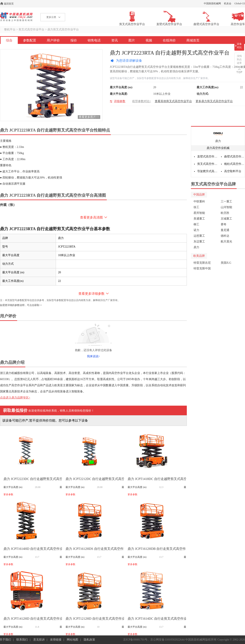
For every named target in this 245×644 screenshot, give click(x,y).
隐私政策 (89, 640)
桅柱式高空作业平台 (235, 164)
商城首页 (193, 40)
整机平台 (10, 30)
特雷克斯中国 (202, 268)
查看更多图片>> (89, 117)
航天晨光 (226, 242)
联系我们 (22, 640)
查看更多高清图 (91, 217)
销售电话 (94, 40)
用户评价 (53, 40)
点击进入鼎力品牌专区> (15, 398)
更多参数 (8, 494)
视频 (149, 40)
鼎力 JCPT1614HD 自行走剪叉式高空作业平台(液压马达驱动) (47, 549)
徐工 (196, 207)
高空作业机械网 (16, 17)
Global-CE (240, 3)
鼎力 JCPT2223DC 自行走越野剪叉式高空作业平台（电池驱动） (49, 479)
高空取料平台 (233, 171)
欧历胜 (225, 213)
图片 (132, 40)
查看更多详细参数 (91, 294)
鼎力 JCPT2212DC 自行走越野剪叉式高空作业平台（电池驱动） (111, 479)
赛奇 (224, 224)
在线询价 (169, 40)
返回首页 (9, 4)
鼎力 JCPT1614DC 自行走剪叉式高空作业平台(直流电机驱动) (171, 619)
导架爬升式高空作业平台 (208, 171)
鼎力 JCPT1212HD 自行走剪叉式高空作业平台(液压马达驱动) (109, 619)
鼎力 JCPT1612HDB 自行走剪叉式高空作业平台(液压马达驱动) (173, 549)
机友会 (228, 3)
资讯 (115, 40)
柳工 (196, 224)
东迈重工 (199, 242)
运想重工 (199, 236)
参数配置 (30, 40)
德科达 (225, 236)
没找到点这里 (239, 59)
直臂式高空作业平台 (208, 157)
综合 (9, 40)
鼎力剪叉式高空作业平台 (63, 30)
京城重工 (226, 219)
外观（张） (8, 205)
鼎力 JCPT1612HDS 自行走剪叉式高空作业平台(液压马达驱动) (110, 549)
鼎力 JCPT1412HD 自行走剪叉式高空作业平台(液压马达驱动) (47, 619)
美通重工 (199, 219)
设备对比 (239, 46)
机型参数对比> (142, 101)
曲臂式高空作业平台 (235, 157)
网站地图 (72, 640)
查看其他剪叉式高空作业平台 (173, 101)
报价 (74, 40)
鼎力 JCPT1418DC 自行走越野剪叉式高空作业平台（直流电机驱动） (177, 479)
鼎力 (218, 141)
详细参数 (120, 101)
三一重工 (226, 201)
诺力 (196, 230)
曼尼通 (225, 230)
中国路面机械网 (212, 3)
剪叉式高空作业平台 (31, 30)
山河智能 (226, 207)
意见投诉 (39, 640)
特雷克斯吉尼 (202, 263)
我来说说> (94, 356)
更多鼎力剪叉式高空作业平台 (214, 101)
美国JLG (226, 263)
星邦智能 (199, 213)
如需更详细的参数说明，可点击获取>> (21, 305)
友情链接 (56, 640)
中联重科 (199, 201)
